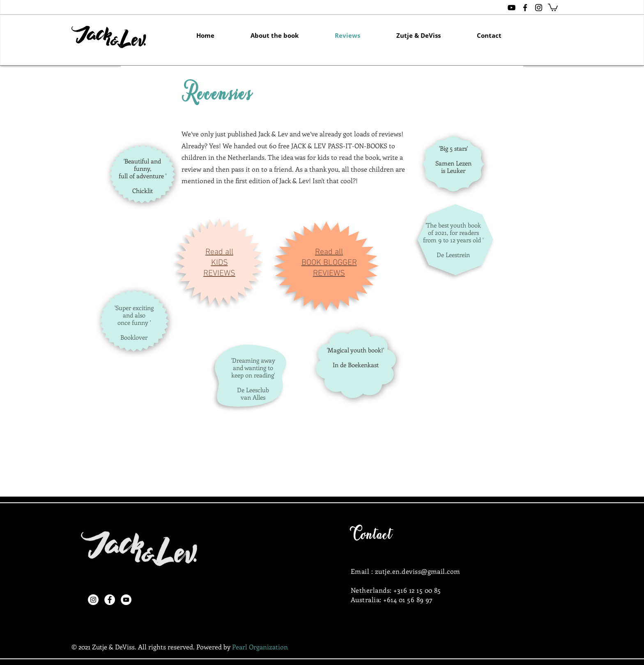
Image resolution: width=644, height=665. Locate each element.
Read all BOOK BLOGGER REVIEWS (329, 263)
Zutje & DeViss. (114, 647)
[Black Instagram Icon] (539, 8)
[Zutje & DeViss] (512, 8)
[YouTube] (126, 600)
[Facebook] (110, 600)
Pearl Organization (260, 647)
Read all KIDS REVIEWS (219, 263)
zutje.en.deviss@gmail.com (418, 571)
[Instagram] (93, 600)
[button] (553, 7)
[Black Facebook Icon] (525, 8)
